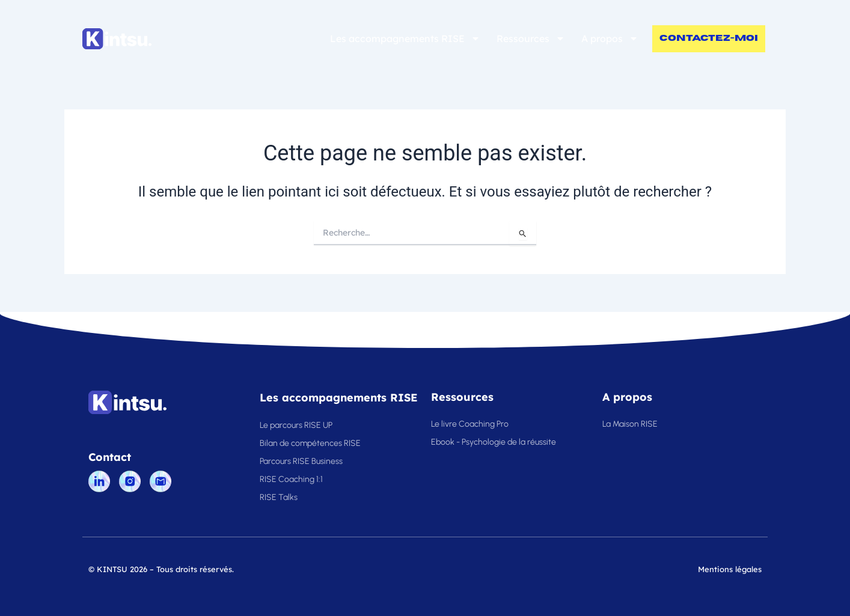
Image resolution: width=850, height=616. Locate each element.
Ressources (531, 38)
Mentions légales (730, 569)
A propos (610, 38)
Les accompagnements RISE (405, 38)
